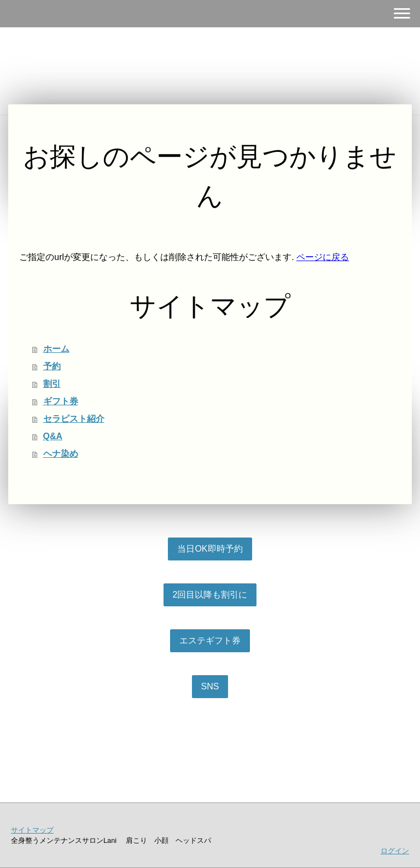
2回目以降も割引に (210, 595)
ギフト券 (61, 401)
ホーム (56, 349)
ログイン (395, 851)
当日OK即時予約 (210, 549)
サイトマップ (32, 830)
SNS (210, 686)
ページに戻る (323, 257)
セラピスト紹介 (74, 419)
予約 (52, 366)
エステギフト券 (210, 640)
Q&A (53, 436)
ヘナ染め (61, 454)
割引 (52, 384)
